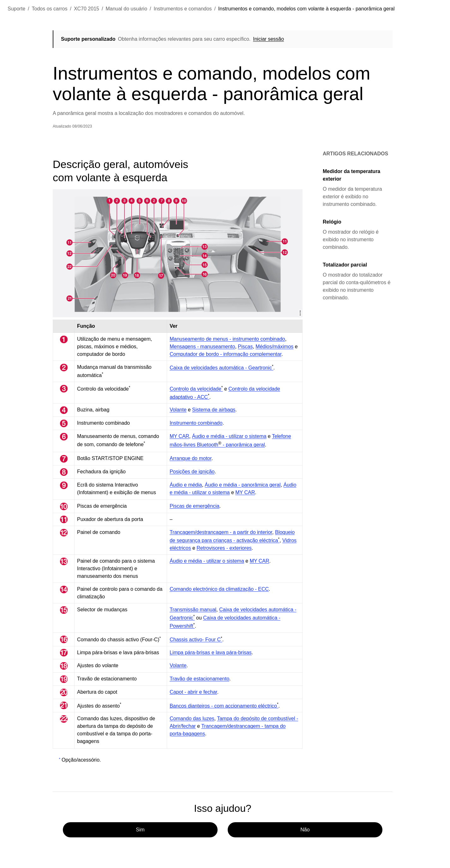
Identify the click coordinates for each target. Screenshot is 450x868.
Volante (178, 410)
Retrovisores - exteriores (224, 548)
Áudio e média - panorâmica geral (243, 485)
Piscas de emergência (194, 506)
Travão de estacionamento (199, 679)
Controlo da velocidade (196, 389)
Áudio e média (186, 485)
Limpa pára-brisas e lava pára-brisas (211, 652)
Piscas (245, 347)
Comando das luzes (192, 718)
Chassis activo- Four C (196, 640)
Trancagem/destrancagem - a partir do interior (221, 532)
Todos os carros (50, 9)
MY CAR (179, 436)
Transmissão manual (193, 610)
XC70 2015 (87, 9)
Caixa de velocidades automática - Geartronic (221, 368)
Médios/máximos (274, 347)
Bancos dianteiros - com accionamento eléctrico (224, 706)
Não (305, 830)
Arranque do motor (191, 458)
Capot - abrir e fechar (193, 692)
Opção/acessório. (81, 760)
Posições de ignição (192, 472)
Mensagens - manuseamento (202, 347)
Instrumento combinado (196, 423)
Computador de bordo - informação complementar (225, 354)
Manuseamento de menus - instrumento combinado (227, 339)
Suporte (16, 9)
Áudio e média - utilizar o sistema (229, 436)
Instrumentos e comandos (183, 9)
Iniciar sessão (268, 39)
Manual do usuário (126, 9)
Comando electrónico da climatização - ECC (219, 589)
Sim (140, 830)
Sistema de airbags (214, 410)
